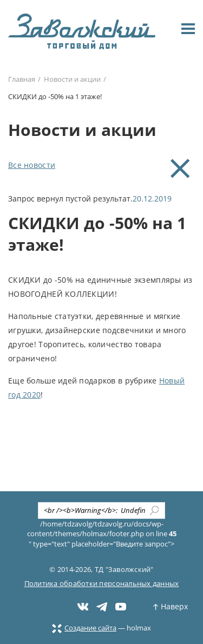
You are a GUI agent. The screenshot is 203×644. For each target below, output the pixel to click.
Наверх (171, 606)
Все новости (32, 165)
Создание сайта (84, 628)
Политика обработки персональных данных (102, 583)
